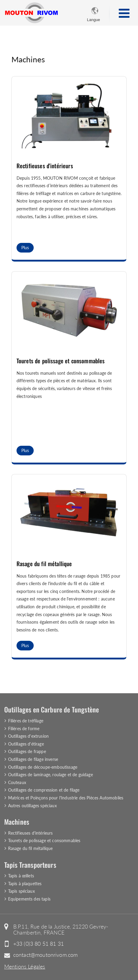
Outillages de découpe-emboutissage (43, 767)
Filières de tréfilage (26, 721)
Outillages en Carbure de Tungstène (52, 709)
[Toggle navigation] (124, 13)
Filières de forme (24, 729)
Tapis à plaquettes (25, 884)
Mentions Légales (25, 967)
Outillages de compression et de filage (44, 790)
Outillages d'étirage (26, 744)
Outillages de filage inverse (33, 759)
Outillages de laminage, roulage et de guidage (51, 775)
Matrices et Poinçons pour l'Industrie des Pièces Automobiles (66, 798)
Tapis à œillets (21, 876)
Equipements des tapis (29, 899)
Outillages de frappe (27, 751)
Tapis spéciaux (21, 891)
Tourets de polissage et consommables (61, 361)
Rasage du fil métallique (44, 564)
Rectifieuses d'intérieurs (45, 166)
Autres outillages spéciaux (32, 806)
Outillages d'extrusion (29, 736)
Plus (25, 248)
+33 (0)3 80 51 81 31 (38, 944)
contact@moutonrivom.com (46, 955)
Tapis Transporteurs (30, 865)
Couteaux (17, 782)
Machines (17, 822)
